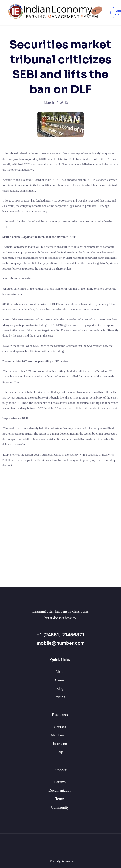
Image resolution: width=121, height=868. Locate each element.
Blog (60, 689)
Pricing (60, 697)
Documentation (60, 790)
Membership (60, 735)
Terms (60, 799)
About (60, 672)
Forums (60, 782)
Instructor (60, 744)
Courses (60, 727)
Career (60, 680)
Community (60, 807)
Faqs (60, 752)
